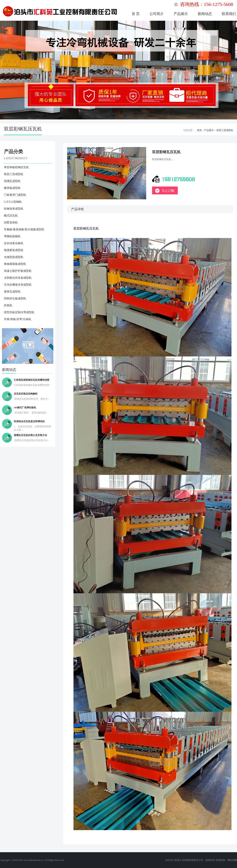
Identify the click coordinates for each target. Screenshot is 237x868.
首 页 (136, 14)
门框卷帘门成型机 (15, 195)
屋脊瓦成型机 (12, 292)
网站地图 (232, 860)
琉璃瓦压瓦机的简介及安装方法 (30, 435)
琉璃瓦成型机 (12, 181)
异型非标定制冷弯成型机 (19, 312)
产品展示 (181, 14)
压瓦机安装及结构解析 (26, 394)
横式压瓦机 (11, 216)
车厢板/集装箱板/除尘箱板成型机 (24, 229)
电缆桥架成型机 (14, 250)
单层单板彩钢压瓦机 (16, 167)
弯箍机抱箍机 (12, 236)
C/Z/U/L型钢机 (13, 202)
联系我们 (229, 14)
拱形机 (8, 305)
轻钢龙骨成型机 (14, 209)
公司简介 (157, 14)
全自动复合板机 (14, 243)
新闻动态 (205, 14)
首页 (199, 130)
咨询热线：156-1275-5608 (207, 4)
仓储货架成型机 (14, 257)
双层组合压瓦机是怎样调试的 (29, 421)
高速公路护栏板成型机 (18, 271)
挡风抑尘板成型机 (15, 299)
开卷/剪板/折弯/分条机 (18, 319)
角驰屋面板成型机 (15, 264)
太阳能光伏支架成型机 (18, 278)
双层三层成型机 (225, 130)
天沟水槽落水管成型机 (18, 285)
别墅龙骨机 (11, 223)
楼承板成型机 (12, 188)
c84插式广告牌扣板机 (25, 408)
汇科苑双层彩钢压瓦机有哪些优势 (32, 380)
